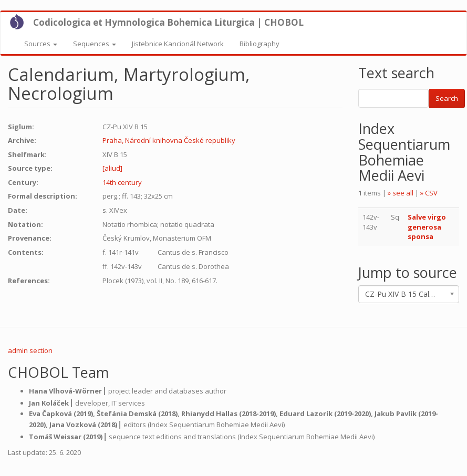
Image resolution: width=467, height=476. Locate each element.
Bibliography (260, 44)
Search (447, 98)
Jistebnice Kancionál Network (178, 44)
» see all (401, 193)
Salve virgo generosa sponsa (427, 227)
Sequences (95, 44)
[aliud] (112, 168)
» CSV (429, 193)
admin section (30, 350)
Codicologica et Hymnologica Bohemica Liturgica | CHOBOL (168, 22)
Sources (41, 44)
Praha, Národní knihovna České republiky (169, 140)
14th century (122, 182)
